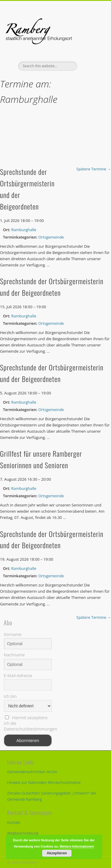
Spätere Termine (94, 169)
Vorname (13, 634)
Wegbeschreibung (23, 833)
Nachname (14, 655)
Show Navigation (90, 53)
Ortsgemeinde (51, 237)
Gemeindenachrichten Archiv (32, 772)
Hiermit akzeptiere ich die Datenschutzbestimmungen (28, 723)
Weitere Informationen (77, 846)
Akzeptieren (57, 853)
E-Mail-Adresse (18, 676)
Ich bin (10, 696)
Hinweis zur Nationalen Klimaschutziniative (44, 782)
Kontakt (14, 822)
